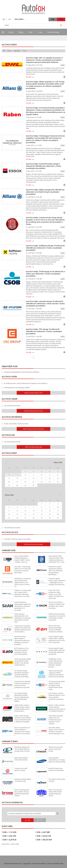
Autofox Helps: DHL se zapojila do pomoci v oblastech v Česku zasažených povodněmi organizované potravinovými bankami (44, 60)
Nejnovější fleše (10, 366)
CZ (4, 19)
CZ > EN (27, 820)
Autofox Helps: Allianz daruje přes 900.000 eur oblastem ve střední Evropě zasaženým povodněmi (45, 192)
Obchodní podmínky (39, 864)
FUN (53, 19)
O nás (40, 32)
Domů (11, 32)
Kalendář (18, 51)
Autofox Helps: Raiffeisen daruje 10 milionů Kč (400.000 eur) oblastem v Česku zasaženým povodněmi (45, 248)
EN (10, 19)
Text (25, 51)
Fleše (31, 32)
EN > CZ (40, 820)
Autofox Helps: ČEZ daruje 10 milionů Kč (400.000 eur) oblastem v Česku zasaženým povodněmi (44, 331)
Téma (10, 51)
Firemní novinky (53, 32)
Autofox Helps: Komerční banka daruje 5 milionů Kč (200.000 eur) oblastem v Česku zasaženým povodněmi (43, 166)
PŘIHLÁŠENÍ (20, 19)
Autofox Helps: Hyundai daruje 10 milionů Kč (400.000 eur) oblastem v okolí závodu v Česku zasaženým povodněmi (45, 304)
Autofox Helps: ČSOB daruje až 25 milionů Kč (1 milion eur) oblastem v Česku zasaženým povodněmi (46, 274)
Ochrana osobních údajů (55, 864)
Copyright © (26, 864)
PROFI (61, 19)
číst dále (29, 77)
